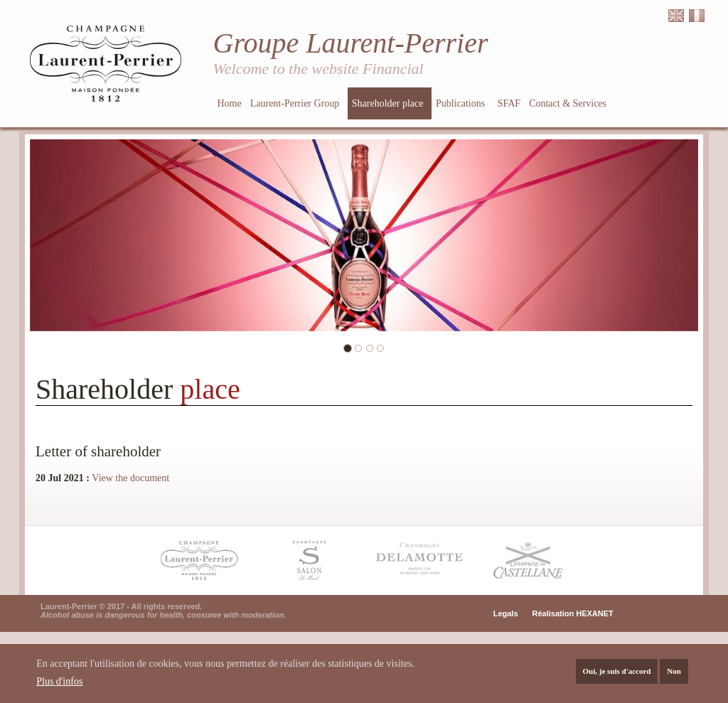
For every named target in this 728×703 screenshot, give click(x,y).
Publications (462, 103)
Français (697, 16)
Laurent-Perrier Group (296, 103)
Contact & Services (569, 103)
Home (230, 103)
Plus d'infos (59, 683)
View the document (130, 478)
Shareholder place (389, 103)
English (676, 16)
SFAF (509, 103)
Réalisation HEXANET (573, 613)
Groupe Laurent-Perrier (351, 43)
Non (674, 673)
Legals (506, 613)
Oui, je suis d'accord (617, 673)
